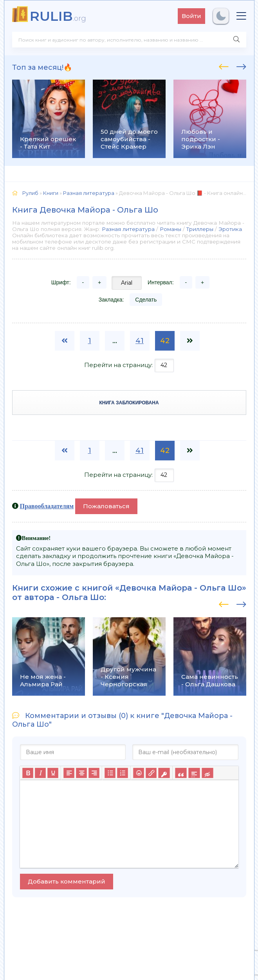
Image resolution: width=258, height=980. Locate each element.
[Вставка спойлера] (194, 773)
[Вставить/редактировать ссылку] (151, 773)
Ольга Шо (83, 597)
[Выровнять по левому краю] (69, 773)
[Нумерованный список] (123, 773)
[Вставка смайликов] (139, 773)
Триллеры (200, 229)
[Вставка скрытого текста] (207, 773)
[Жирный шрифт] (28, 773)
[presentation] (224, 65)
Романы (170, 229)
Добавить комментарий (67, 881)
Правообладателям (47, 506)
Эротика (230, 229)
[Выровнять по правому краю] (94, 773)
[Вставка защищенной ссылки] (164, 773)
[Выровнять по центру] (81, 773)
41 (140, 341)
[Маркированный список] (110, 773)
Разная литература (128, 229)
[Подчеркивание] (53, 773)
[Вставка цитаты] (181, 773)
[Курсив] (40, 773)
